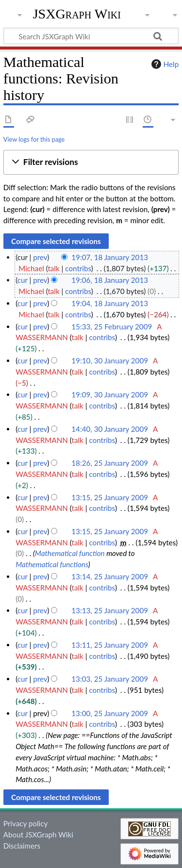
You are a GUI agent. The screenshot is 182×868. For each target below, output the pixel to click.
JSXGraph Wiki (77, 14)
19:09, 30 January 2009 (110, 394)
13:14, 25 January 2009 (110, 576)
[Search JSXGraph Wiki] (91, 36)
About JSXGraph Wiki (38, 835)
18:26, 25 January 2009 (110, 463)
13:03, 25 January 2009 (110, 679)
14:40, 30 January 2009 (110, 429)
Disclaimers (22, 846)
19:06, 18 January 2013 (110, 280)
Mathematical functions (52, 564)
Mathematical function (70, 553)
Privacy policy (25, 823)
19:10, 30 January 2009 (110, 360)
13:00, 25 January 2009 (110, 713)
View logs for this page (34, 139)
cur (23, 280)
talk (53, 268)
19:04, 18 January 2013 (110, 303)
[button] (91, 162)
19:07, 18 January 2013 (110, 257)
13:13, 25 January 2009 (110, 610)
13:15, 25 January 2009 (110, 497)
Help (164, 64)
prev (40, 257)
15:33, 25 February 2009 (112, 327)
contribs (78, 268)
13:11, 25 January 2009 (110, 645)
